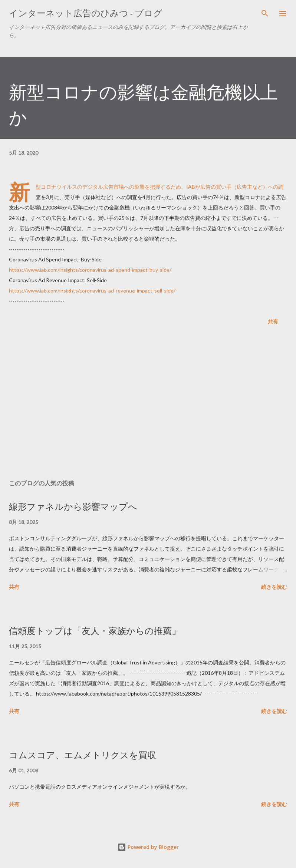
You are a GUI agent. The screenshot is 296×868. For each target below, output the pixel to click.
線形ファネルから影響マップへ (73, 507)
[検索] (265, 13)
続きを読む (274, 587)
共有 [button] (273, 321)
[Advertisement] (148, 404)
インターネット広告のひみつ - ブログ (86, 13)
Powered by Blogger (148, 847)
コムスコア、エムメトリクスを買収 (83, 755)
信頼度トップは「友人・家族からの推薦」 (95, 631)
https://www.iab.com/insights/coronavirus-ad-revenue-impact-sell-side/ (92, 291)
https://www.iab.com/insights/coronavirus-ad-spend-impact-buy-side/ (90, 270)
